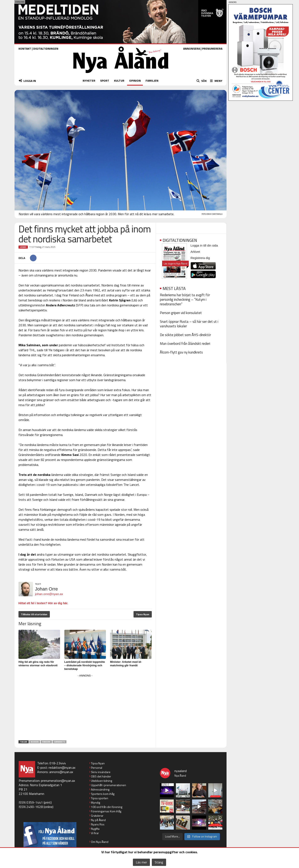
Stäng (159, 862)
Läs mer (141, 862)
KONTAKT (25, 48)
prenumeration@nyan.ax (58, 781)
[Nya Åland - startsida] (121, 74)
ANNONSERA (192, 48)
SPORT (105, 80)
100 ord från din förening (107, 807)
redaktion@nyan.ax (62, 767)
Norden (35, 742)
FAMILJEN (152, 80)
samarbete (59, 742)
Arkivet (195, 252)
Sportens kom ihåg (103, 794)
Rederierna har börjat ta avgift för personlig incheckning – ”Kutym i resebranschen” (185, 300)
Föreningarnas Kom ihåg (106, 811)
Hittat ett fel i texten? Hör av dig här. (43, 603)
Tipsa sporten (100, 798)
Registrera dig (200, 258)
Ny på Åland (98, 820)
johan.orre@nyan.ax (49, 594)
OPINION (135, 80)
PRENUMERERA (212, 48)
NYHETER (89, 80)
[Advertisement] (85, 707)
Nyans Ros (98, 824)
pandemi (46, 742)
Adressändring (100, 789)
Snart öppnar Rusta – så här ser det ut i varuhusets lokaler (189, 324)
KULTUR (119, 80)
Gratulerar (97, 816)
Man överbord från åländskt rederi (185, 344)
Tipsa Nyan (143, 614)
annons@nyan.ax (61, 772)
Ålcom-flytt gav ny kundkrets (181, 352)
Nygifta (95, 829)
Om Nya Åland (100, 842)
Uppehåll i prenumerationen (108, 785)
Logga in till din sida (204, 245)
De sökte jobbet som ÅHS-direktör (185, 335)
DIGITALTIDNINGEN (46, 48)
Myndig (96, 802)
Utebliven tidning (102, 781)
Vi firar (95, 833)
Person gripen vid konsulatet (181, 313)
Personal (97, 768)
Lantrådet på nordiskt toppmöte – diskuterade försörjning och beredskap (85, 665)
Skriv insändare (101, 772)
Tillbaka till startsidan (34, 614)
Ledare (23, 247)
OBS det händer (101, 776)
